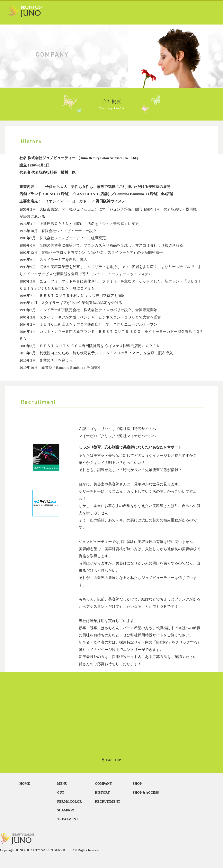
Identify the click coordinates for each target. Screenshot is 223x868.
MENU (62, 784)
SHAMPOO (66, 810)
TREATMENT (68, 819)
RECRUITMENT (108, 802)
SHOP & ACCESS (146, 793)
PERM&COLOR (70, 802)
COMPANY (103, 784)
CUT (61, 793)
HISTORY (102, 793)
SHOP (137, 784)
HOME (25, 784)
